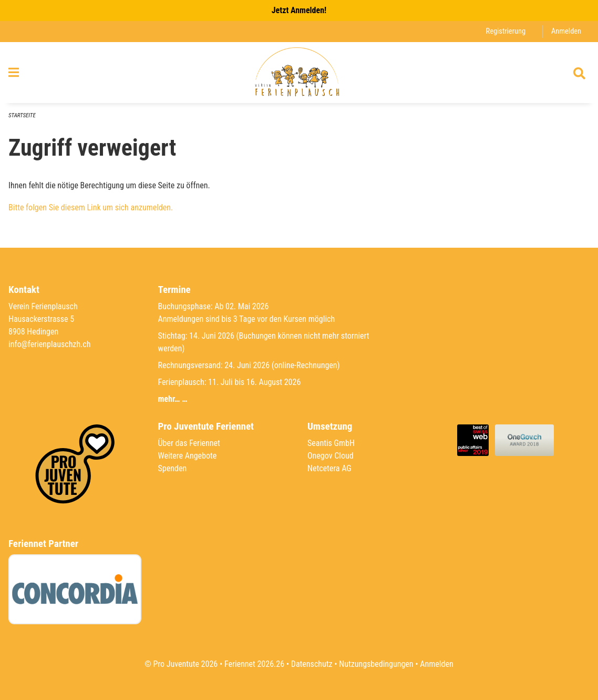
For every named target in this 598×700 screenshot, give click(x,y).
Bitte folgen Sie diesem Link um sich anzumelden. (91, 207)
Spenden (173, 468)
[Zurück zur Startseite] (299, 73)
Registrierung (506, 31)
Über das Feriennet (189, 443)
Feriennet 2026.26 (254, 664)
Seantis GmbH (331, 443)
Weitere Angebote (188, 456)
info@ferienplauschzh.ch (49, 344)
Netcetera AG (329, 468)
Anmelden (566, 31)
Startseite (22, 115)
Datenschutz (312, 664)
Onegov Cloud (331, 456)
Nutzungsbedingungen (376, 664)
